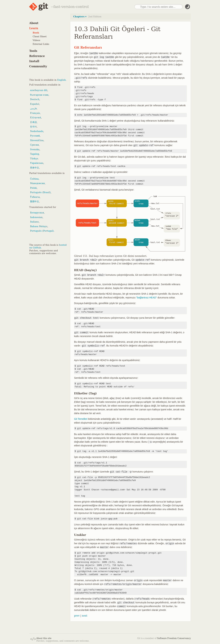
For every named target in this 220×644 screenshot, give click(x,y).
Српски (34, 145)
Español (35, 104)
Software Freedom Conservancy (174, 638)
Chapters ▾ (80, 17)
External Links (41, 44)
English (62, 80)
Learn (34, 28)
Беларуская (37, 213)
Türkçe (34, 159)
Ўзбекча (35, 197)
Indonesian (36, 217)
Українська (37, 163)
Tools (33, 51)
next (84, 616)
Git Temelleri (81, 419)
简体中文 (35, 168)
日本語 (33, 122)
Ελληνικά (36, 118)
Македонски (37, 183)
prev (77, 616)
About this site (44, 638)
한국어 (33, 127)
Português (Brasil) (40, 192)
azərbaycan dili (39, 90)
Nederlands (37, 131)
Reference (37, 56)
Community (38, 66)
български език (39, 95)
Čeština (34, 179)
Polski (33, 188)
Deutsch (35, 99)
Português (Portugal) (42, 231)
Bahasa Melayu (39, 226)
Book (36, 33)
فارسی (33, 108)
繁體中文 (35, 201)
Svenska (35, 149)
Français (35, 113)
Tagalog (35, 154)
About (34, 23)
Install (34, 61)
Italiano (34, 222)
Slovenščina (37, 140)
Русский (35, 136)
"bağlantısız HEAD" (146, 298)
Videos (36, 40)
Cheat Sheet (40, 36)
